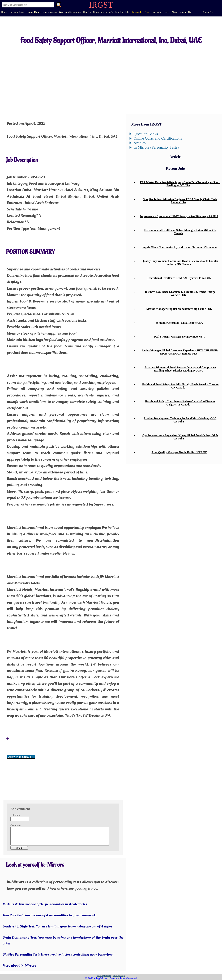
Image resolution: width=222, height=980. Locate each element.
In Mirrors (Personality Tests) (156, 147)
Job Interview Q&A (53, 12)
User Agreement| (104, 975)
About (174, 12)
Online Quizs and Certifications (158, 138)
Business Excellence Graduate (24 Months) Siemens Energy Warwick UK (180, 293)
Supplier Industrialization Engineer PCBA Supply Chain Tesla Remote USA (180, 201)
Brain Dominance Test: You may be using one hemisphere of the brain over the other (63, 941)
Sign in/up (208, 12)
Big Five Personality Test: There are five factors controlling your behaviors (58, 955)
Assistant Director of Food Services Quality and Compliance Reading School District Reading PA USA (180, 369)
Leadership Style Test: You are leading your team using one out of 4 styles (57, 927)
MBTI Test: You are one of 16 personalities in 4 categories (45, 904)
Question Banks (146, 134)
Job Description (73, 12)
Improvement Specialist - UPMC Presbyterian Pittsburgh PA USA (179, 216)
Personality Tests (141, 12)
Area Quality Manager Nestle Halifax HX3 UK (179, 452)
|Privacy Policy (118, 975)
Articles (119, 12)
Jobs (127, 12)
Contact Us (185, 12)
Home (4, 12)
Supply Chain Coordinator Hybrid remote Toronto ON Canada (179, 247)
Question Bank (17, 12)
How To (87, 12)
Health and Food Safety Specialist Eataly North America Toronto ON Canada (180, 386)
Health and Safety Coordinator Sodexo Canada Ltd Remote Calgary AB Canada (180, 403)
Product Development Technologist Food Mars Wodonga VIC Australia (180, 420)
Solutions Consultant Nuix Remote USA (179, 323)
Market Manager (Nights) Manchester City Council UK (179, 309)
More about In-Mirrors (19, 966)
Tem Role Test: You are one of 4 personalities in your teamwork (49, 916)
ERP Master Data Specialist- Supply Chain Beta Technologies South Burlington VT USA (180, 184)
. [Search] (59, 5)
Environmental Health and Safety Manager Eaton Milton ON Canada (180, 232)
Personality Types (160, 12)
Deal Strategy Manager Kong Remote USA (179, 337)
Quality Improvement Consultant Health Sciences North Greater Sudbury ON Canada (180, 263)
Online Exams (34, 12)
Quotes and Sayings (103, 12)
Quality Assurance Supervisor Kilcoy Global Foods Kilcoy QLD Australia (180, 437)
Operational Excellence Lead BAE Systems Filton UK (179, 278)
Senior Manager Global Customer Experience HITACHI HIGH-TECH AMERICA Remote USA (180, 352)
